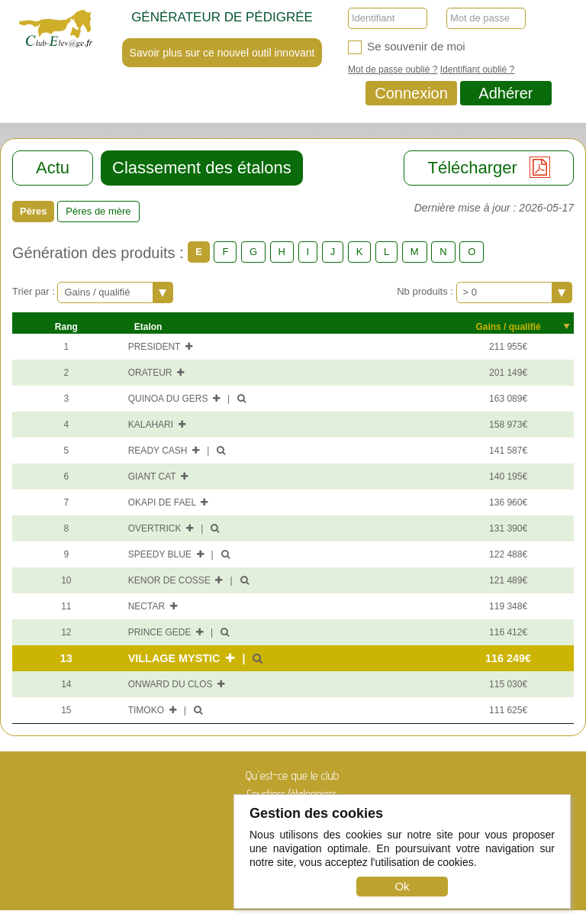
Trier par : (35, 291)
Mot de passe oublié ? (393, 69)
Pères (33, 211)
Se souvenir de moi (407, 47)
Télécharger (489, 167)
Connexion (411, 93)
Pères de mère (98, 211)
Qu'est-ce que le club (292, 775)
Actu (53, 168)
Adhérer (506, 93)
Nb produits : (426, 291)
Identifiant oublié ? (477, 69)
